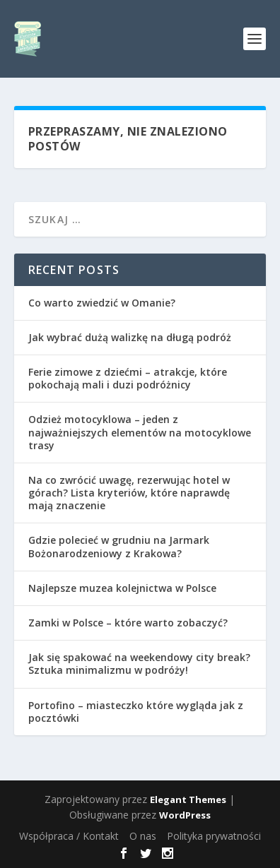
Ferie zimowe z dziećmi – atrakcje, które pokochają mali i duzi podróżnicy (128, 378)
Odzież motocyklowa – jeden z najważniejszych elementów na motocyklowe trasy (140, 432)
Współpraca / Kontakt (69, 836)
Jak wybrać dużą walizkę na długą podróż (130, 337)
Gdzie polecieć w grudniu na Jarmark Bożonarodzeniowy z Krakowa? (119, 546)
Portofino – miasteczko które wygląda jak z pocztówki (136, 712)
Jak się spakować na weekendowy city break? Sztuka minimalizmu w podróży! (139, 664)
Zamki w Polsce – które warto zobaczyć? (128, 623)
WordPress (185, 815)
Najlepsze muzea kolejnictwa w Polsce (122, 588)
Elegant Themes (188, 799)
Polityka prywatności (214, 836)
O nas (143, 836)
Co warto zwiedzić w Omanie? (102, 303)
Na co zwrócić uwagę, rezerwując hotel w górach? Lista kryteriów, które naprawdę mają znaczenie (129, 493)
